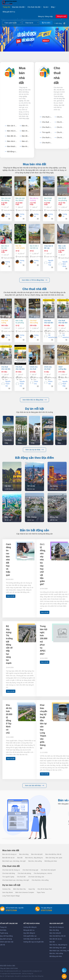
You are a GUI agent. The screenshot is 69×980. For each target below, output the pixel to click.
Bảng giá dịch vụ (9, 12)
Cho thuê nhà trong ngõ (60, 117)
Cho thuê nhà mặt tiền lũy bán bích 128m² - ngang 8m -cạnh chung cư (49, 322)
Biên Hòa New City (19, 889)
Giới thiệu (3, 930)
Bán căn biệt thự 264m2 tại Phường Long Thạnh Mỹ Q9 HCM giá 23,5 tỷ (20, 199)
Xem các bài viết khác (34, 785)
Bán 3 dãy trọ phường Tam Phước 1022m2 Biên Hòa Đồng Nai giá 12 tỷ (20, 322)
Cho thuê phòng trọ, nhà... (60, 127)
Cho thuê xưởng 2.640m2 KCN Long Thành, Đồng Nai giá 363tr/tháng (6, 322)
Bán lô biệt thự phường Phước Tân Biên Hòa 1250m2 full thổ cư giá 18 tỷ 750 (63, 199)
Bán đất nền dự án (12, 136)
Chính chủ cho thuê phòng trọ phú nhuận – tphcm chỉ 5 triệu (49, 375)
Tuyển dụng (4, 933)
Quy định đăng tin (29, 933)
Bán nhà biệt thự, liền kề (53, 854)
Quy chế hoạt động (6, 936)
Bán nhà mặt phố (12, 131)
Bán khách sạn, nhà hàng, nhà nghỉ (14, 861)
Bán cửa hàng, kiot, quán (26, 141)
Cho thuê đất (60, 132)
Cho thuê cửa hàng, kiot (47, 138)
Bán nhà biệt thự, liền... (26, 131)
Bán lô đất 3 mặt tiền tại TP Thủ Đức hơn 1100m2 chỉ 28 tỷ (34, 251)
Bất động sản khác (12, 152)
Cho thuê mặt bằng (60, 122)
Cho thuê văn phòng (47, 127)
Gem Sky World (7, 892)
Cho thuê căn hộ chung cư (47, 117)
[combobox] (12, 23)
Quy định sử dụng (6, 939)
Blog (53, 7)
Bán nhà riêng (26, 126)
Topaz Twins (41, 892)
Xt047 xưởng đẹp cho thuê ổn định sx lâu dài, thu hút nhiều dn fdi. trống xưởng (63, 378)
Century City (6, 889)
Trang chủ (6, 7)
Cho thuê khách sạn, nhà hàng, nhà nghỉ (16, 880)
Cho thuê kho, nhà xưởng (47, 143)
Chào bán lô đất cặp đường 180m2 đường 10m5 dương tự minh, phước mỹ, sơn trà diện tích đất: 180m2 (49, 254)
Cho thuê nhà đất (34, 7)
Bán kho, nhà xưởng (26, 146)
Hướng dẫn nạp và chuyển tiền (34, 942)
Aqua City (32, 889)
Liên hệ (2, 945)
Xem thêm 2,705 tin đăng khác (34, 280)
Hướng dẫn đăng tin (30, 927)
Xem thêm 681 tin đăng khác (34, 400)
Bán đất (26, 136)
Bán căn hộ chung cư (12, 126)
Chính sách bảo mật (7, 942)
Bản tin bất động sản (34, 530)
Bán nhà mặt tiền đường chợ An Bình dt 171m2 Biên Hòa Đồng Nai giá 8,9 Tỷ (6, 199)
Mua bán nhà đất (18, 7)
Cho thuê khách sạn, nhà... (60, 138)
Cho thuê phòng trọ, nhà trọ (43, 873)
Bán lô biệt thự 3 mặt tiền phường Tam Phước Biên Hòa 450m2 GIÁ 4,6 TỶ (48, 199)
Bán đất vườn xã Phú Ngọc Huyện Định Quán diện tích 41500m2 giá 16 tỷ (20, 249)
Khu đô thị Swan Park (45, 889)
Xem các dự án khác (34, 450)
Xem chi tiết (11, 596)
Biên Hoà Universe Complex (25, 892)
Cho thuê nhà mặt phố (47, 122)
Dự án (46, 7)
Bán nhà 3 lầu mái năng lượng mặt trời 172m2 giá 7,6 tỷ (6, 248)
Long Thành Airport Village (11, 896)
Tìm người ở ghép (47, 132)
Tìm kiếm (46, 23)
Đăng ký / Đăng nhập (45, 16)
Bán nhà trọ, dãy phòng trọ (34, 858)
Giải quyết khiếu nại (30, 936)
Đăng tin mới (61, 16)
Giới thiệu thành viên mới (32, 939)
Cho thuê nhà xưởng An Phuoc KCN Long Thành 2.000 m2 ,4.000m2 (34, 322)
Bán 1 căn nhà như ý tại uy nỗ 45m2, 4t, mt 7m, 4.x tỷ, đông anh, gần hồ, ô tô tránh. (63, 257)
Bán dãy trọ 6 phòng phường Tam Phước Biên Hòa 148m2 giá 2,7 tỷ (34, 199)
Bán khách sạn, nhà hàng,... (12, 146)
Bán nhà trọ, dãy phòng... (12, 141)
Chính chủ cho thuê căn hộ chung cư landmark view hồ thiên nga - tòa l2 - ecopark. (34, 372)
